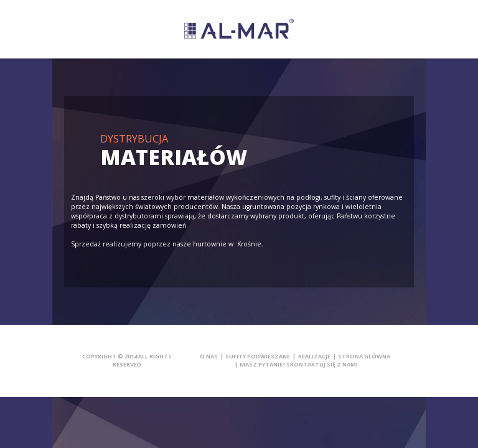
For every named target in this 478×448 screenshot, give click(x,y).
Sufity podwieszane (258, 356)
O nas (209, 356)
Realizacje (314, 356)
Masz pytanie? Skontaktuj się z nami (299, 364)
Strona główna (364, 356)
